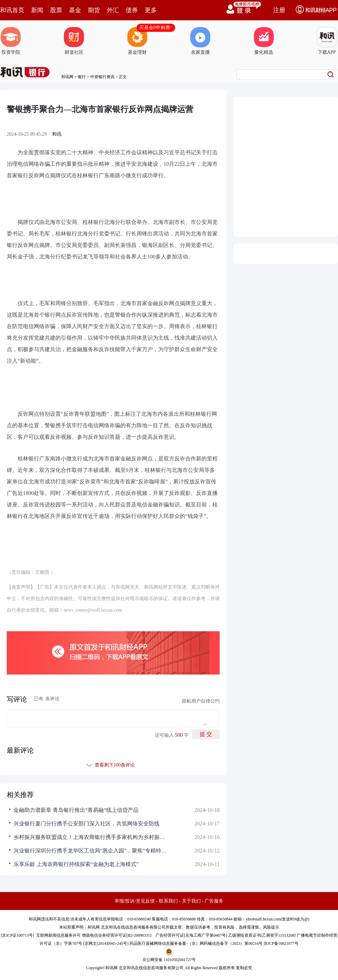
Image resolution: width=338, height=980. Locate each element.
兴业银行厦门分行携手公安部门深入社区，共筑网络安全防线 (87, 824)
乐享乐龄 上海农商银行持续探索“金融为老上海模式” (76, 864)
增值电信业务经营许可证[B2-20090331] (117, 935)
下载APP (327, 41)
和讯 (57, 134)
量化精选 (264, 41)
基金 (75, 10)
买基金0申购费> (156, 28)
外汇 (113, 10)
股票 (56, 10)
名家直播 (200, 41)
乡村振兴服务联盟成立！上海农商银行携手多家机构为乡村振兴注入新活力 (91, 837)
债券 (132, 10)
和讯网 (67, 77)
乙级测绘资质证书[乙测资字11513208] (262, 935)
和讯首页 (12, 10)
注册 (279, 10)
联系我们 (168, 901)
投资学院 (11, 41)
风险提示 (271, 927)
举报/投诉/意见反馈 (135, 901)
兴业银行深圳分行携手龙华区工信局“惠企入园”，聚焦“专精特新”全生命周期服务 (91, 851)
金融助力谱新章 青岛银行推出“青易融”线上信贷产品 (76, 810)
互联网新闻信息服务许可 (58, 935)
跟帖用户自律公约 (201, 701)
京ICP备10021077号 (281, 943)
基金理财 (137, 41)
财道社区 (74, 41)
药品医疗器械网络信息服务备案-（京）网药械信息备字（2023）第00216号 (196, 943)
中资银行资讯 (102, 77)
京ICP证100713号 (17, 935)
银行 (82, 77)
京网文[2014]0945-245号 (106, 943)
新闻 (37, 10)
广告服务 (214, 901)
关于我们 (191, 901)
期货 (94, 10)
